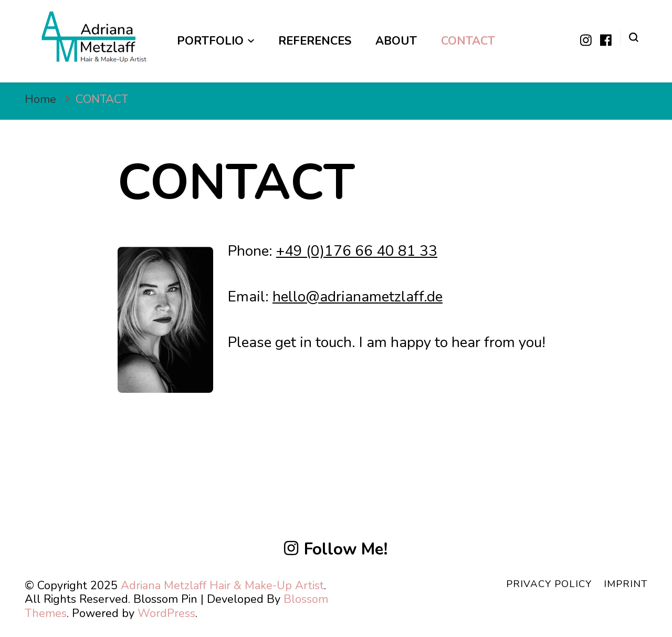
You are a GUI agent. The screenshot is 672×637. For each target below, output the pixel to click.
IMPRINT (626, 584)
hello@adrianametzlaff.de (358, 297)
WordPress (166, 613)
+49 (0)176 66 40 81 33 (357, 251)
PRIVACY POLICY (549, 584)
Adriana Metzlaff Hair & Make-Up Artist (222, 586)
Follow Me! (336, 549)
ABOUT (396, 41)
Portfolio (210, 41)
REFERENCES (315, 41)
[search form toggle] (634, 37)
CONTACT (468, 41)
